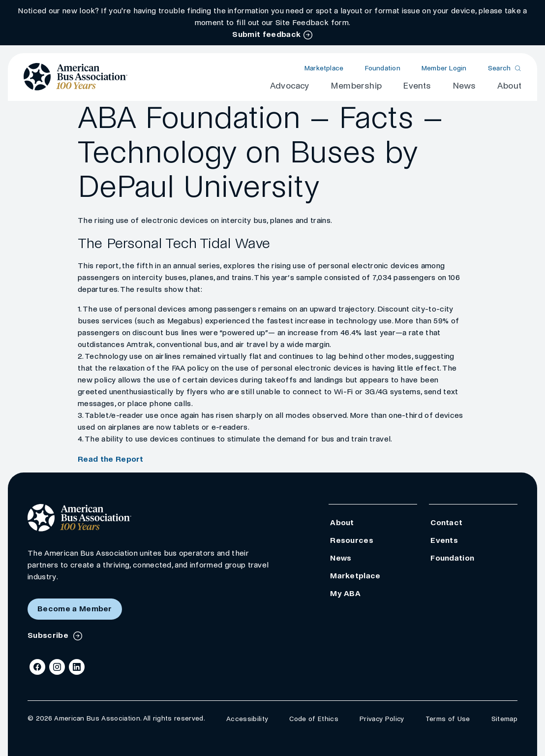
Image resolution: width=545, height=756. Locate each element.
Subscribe (49, 635)
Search (500, 68)
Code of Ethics (314, 719)
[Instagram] (57, 667)
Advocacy (290, 86)
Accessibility (247, 719)
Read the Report (111, 459)
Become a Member (75, 609)
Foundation (383, 68)
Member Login (444, 68)
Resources (352, 540)
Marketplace (324, 68)
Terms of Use (448, 719)
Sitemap (504, 719)
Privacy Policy (382, 719)
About (509, 86)
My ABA (345, 593)
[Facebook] (37, 667)
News (464, 86)
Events (417, 86)
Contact (446, 522)
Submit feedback (266, 34)
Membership (356, 86)
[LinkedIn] (77, 667)
